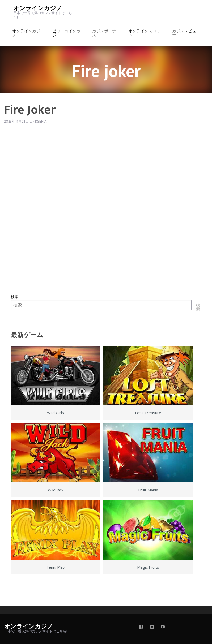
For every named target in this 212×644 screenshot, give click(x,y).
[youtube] (163, 627)
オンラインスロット (144, 33)
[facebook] (141, 627)
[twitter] (152, 627)
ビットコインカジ (66, 33)
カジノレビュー (184, 33)
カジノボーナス (104, 33)
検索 (15, 297)
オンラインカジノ (38, 8)
